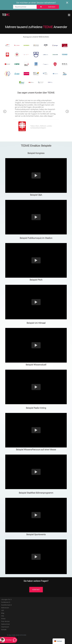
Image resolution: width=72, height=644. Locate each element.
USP (3, 610)
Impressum (5, 627)
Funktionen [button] (5, 602)
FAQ (3, 616)
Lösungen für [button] (6, 599)
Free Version (5, 621)
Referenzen (5, 608)
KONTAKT (36, 590)
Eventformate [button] (6, 605)
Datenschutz (5, 624)
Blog (3, 613)
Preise (3, 619)
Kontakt (4, 630)
